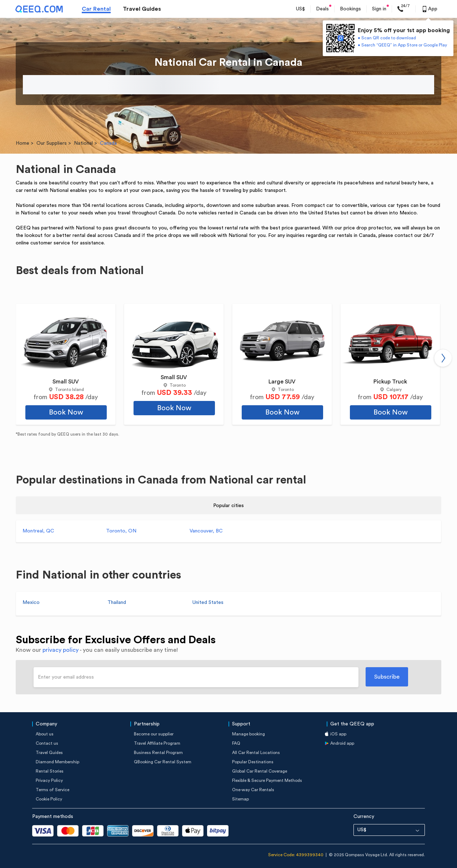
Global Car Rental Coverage (260, 771)
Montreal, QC (38, 531)
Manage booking (248, 734)
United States (208, 602)
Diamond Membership (57, 762)
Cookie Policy (49, 799)
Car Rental (96, 9)
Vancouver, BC (206, 531)
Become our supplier (154, 734)
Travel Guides (142, 9)
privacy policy (61, 650)
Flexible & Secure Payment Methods (267, 780)
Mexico (31, 602)
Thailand (117, 602)
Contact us (47, 743)
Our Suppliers (52, 143)
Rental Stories (50, 771)
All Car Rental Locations (256, 753)
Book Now (66, 412)
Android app (342, 743)
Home (22, 143)
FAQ (236, 743)
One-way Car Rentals (253, 790)
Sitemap (240, 799)
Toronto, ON (121, 531)
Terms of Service (52, 790)
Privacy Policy (49, 780)
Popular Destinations (253, 762)
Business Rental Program (158, 753)
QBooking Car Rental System (163, 762)
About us (45, 734)
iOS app (338, 734)
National (83, 143)
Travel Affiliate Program (157, 743)
